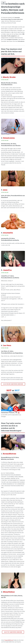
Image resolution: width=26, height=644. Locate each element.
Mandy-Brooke (9, 77)
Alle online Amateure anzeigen (13, 384)
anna (5, 190)
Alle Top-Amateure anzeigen (13, 632)
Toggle (4, 3)
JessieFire (7, 270)
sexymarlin (8, 233)
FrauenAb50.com (9, 640)
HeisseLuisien (9, 138)
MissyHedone (9, 592)
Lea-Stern (7, 345)
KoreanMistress (9, 454)
